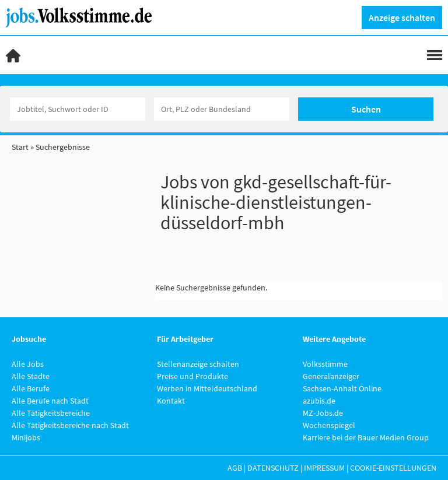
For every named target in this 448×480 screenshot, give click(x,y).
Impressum (324, 468)
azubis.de (319, 401)
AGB (235, 468)
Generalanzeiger (331, 376)
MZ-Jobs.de (323, 413)
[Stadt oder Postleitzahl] (222, 109)
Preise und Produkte (192, 376)
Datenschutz (273, 468)
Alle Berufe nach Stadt (50, 401)
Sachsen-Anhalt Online (342, 388)
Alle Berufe (31, 388)
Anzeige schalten (402, 17)
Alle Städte (31, 376)
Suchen (366, 109)
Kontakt (171, 401)
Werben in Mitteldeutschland (207, 388)
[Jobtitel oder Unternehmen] (78, 109)
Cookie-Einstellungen (393, 468)
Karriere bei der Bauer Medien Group (366, 437)
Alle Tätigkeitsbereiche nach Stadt (70, 425)
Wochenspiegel (329, 425)
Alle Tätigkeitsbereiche (51, 413)
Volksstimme (325, 364)
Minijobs (26, 437)
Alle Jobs (28, 364)
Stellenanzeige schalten (198, 364)
